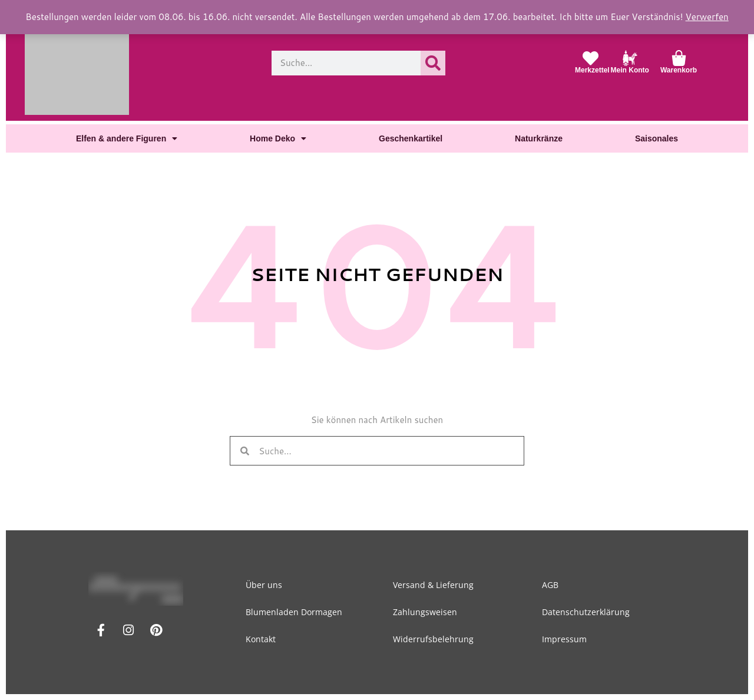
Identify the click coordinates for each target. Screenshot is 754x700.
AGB (550, 585)
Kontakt (262, 639)
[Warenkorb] (679, 58)
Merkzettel (593, 70)
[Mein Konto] (630, 58)
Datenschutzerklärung (586, 612)
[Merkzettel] (591, 58)
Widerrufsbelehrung (435, 639)
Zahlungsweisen (427, 612)
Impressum (564, 639)
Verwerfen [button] (690, 16)
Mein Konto (630, 70)
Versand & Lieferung (435, 585)
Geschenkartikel (411, 138)
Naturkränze (540, 138)
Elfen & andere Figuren (126, 138)
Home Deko (278, 138)
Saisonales (658, 138)
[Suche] (433, 63)
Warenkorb (679, 70)
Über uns (266, 585)
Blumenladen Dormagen (296, 612)
